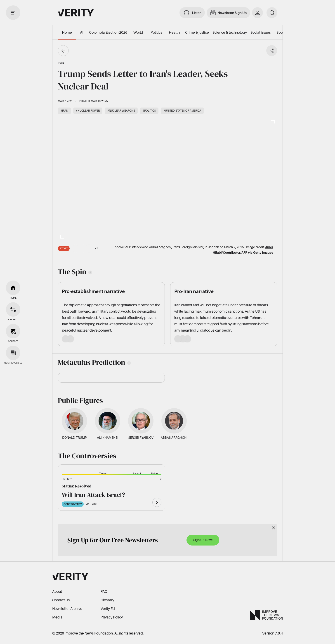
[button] (77, 482)
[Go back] (63, 51)
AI (82, 32)
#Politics (149, 111)
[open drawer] (13, 13)
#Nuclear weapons (121, 111)
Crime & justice (197, 32)
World (138, 32)
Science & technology (230, 32)
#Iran (64, 111)
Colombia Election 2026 (108, 32)
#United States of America (182, 111)
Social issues (261, 32)
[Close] (274, 528)
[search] (272, 13)
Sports (282, 32)
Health (174, 32)
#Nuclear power (88, 111)
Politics (156, 32)
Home (67, 32)
